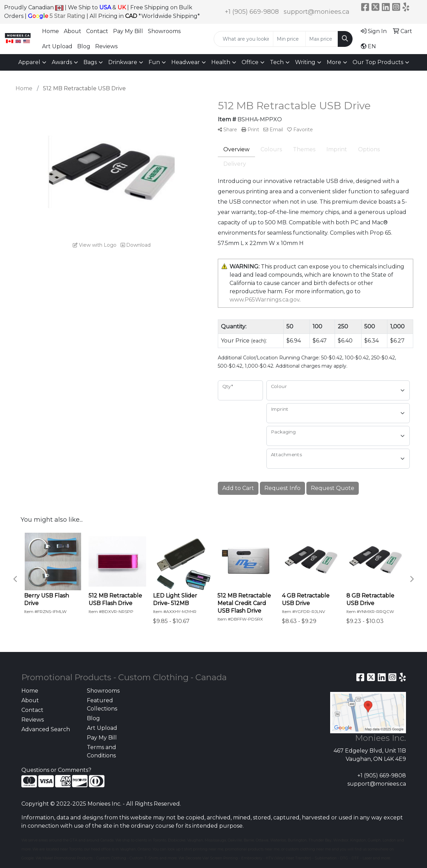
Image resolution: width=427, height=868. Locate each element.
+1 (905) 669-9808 (252, 12)
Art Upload (57, 46)
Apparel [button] (29, 62)
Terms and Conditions (101, 751)
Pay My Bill (128, 31)
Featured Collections (102, 704)
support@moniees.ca (317, 12)
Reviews (106, 46)
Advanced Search (46, 729)
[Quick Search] (243, 39)
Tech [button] (277, 62)
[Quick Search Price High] (322, 39)
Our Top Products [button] (378, 62)
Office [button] (250, 62)
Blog (84, 46)
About (73, 31)
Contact (97, 31)
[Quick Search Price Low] (289, 39)
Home (50, 31)
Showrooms (164, 31)
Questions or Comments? (56, 770)
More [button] (334, 62)
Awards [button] (62, 62)
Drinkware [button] (123, 62)
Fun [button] (154, 62)
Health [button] (221, 62)
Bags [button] (90, 62)
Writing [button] (305, 62)
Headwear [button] (186, 62)
